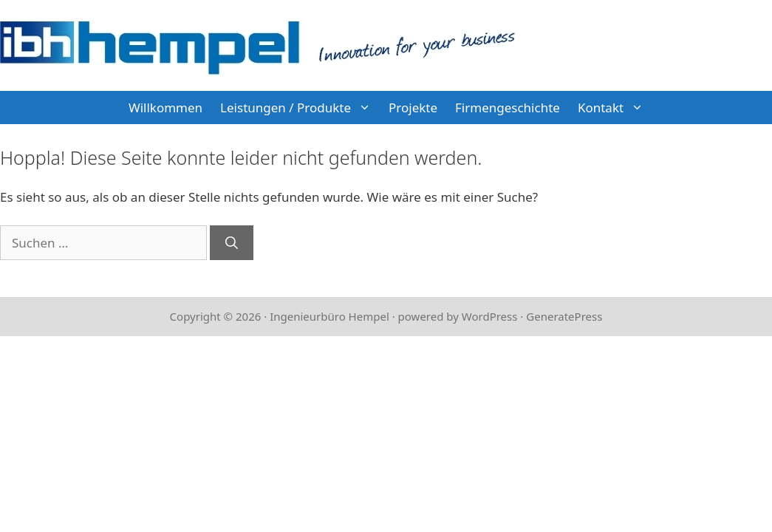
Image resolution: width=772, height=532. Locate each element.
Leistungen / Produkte (300, 108)
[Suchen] (232, 243)
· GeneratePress (561, 316)
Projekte (413, 108)
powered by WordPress (458, 316)
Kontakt (615, 108)
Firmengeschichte (508, 108)
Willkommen (165, 108)
